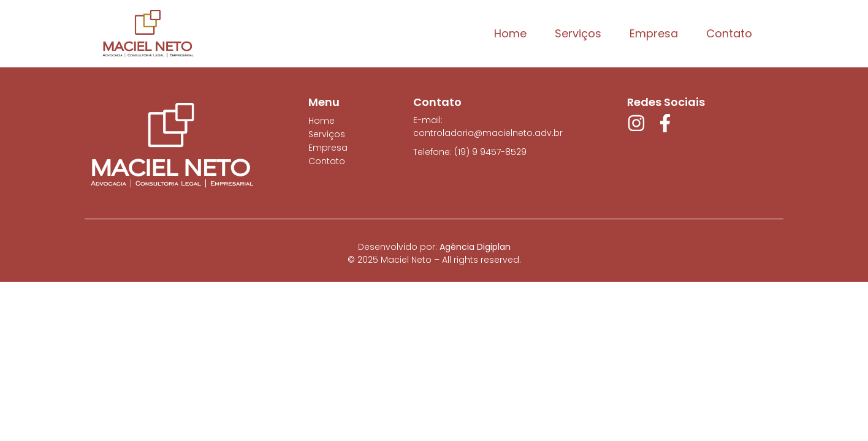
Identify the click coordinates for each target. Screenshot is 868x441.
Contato (729, 33)
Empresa (654, 33)
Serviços (578, 33)
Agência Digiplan (475, 247)
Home (510, 33)
